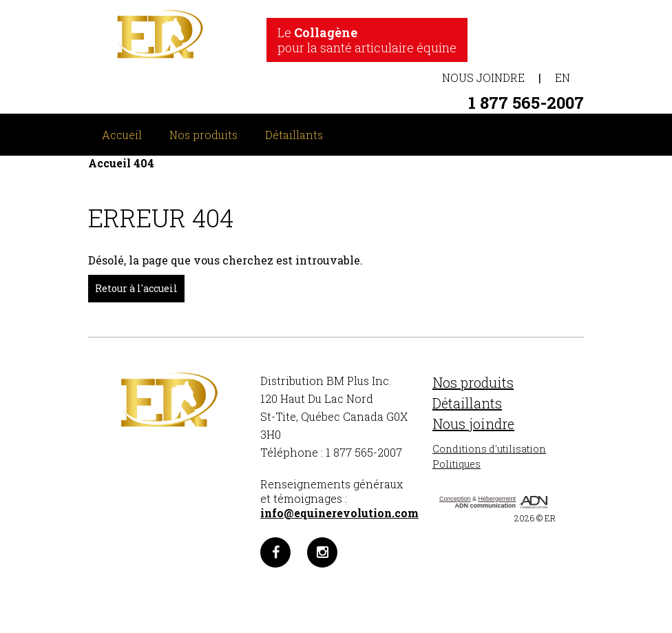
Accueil (122, 135)
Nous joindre (483, 77)
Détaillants (294, 135)
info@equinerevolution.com (339, 513)
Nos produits (203, 135)
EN (563, 77)
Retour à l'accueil (136, 288)
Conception (455, 499)
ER (550, 518)
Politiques (456, 464)
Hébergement (497, 499)
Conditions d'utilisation (489, 449)
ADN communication (486, 506)
